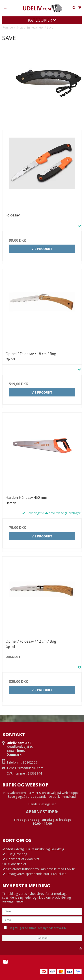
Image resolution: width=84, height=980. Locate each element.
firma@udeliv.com (30, 768)
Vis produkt (42, 249)
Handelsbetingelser (42, 804)
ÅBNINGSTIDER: (42, 812)
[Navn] (42, 911)
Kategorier (42, 20)
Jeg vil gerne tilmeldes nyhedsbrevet (45, 927)
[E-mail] (42, 919)
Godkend (42, 938)
